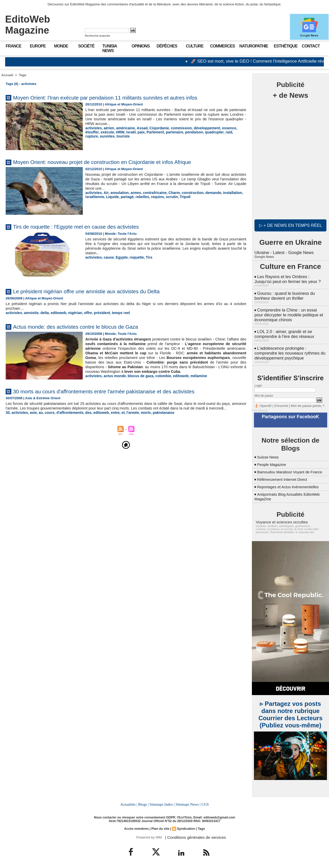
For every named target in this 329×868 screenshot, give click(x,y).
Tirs (145, 257)
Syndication (185, 827)
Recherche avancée (97, 36)
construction (185, 193)
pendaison (173, 132)
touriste (92, 136)
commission (175, 128)
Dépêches (167, 46)
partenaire (155, 132)
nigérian (71, 313)
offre (83, 313)
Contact (311, 46)
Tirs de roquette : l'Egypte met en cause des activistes (86, 226)
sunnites (230, 132)
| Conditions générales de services (193, 836)
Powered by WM (148, 836)
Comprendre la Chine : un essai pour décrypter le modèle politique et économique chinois (289, 312)
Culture (195, 46)
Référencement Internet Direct (285, 479)
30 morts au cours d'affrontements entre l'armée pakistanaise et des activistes (119, 394)
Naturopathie (254, 46)
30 (7, 420)
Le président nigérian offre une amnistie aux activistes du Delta (99, 291)
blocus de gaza (137, 380)
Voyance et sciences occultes (279, 521)
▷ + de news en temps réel (291, 224)
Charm (168, 193)
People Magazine (273, 459)
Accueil (7, 75)
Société (86, 46)
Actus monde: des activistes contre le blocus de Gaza (86, 326)
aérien (107, 128)
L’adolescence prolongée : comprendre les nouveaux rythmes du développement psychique (289, 349)
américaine (123, 128)
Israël (114, 132)
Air (104, 193)
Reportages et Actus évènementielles (291, 486)
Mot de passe (264, 391)
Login (258, 381)
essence (220, 128)
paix (123, 132)
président (96, 313)
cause (107, 257)
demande (205, 193)
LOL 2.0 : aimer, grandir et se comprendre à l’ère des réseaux (283, 331)
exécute (92, 132)
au (39, 420)
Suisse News (269, 452)
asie (31, 420)
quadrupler (192, 132)
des (83, 420)
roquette (133, 257)
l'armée (125, 420)
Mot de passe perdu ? (303, 401)
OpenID (265, 401)
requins (153, 196)
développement (199, 128)
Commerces (222, 46)
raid (205, 132)
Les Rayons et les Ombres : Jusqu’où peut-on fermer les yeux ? (290, 277)
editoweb (55, 313)
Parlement (137, 132)
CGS (204, 803)
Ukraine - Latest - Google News (283, 251)
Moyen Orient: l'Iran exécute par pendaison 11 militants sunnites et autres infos (121, 97)
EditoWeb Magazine (28, 25)
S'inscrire (279, 401)
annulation (117, 193)
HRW (104, 132)
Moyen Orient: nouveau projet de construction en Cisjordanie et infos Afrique (117, 162)
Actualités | (130, 803)
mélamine (191, 380)
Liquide (111, 196)
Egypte (119, 257)
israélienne (94, 196)
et (116, 420)
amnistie (30, 313)
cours (47, 420)
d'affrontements (66, 420)
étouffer (234, 128)
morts (137, 420)
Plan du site (160, 827)
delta (42, 313)
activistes (93, 128)
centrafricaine (150, 193)
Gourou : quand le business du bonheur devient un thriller (284, 294)
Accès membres (137, 827)
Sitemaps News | (188, 803)
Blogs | (144, 803)
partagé (125, 196)
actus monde (113, 380)
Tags (22, 75)
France (13, 46)
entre (108, 420)
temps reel (113, 313)
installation (223, 193)
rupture (216, 132)
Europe (38, 46)
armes (132, 193)
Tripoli (179, 196)
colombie (158, 380)
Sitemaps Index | (162, 803)
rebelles (139, 196)
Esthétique (286, 46)
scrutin (166, 196)
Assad (138, 128)
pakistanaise (154, 420)
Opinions (141, 46)
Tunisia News (110, 48)
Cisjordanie (154, 128)
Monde (61, 46)
